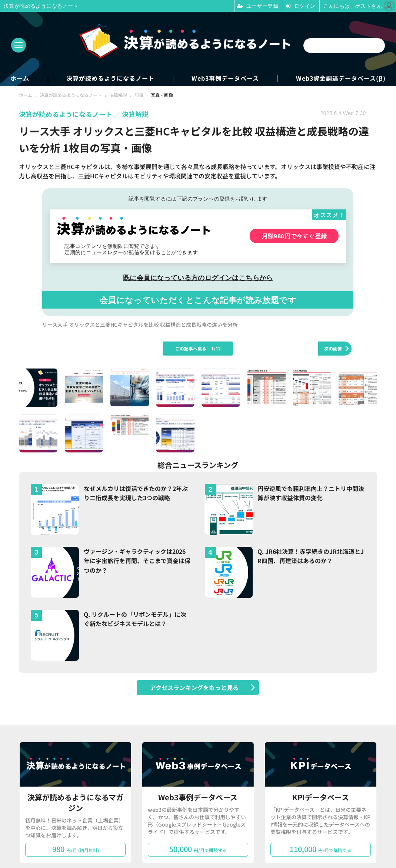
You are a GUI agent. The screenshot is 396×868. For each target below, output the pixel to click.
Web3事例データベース (225, 78)
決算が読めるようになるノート (110, 78)
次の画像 (333, 348)
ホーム (20, 78)
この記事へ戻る (198, 348)
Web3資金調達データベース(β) (341, 78)
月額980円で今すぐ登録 (294, 236)
